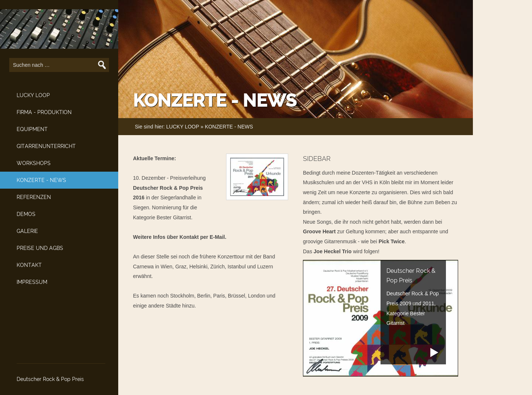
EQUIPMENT (32, 129)
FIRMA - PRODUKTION (44, 112)
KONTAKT (29, 265)
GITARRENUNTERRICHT (46, 146)
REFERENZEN (34, 197)
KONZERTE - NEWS (41, 180)
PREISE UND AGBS (40, 248)
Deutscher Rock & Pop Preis (50, 379)
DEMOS (26, 214)
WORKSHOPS (34, 163)
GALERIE (27, 231)
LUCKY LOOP (33, 95)
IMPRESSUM (32, 282)
